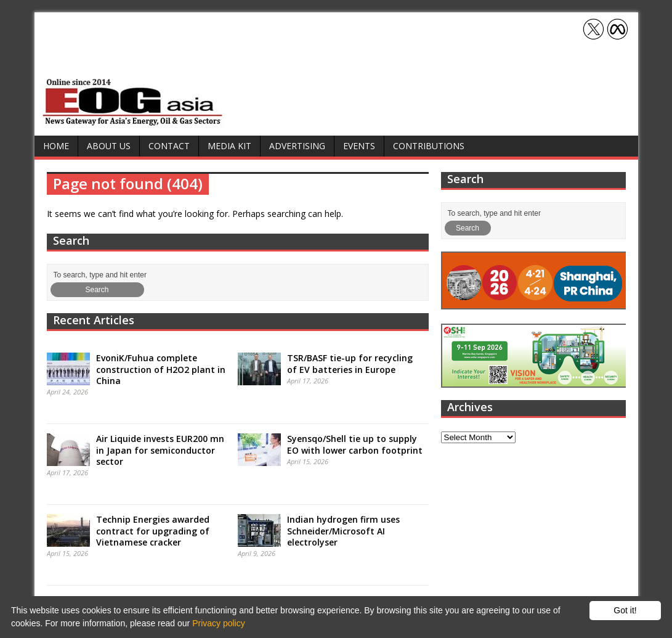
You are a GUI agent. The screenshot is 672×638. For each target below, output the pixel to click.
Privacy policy (219, 623)
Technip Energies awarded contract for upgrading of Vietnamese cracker (153, 530)
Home (56, 146)
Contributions (429, 146)
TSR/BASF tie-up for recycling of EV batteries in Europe (350, 363)
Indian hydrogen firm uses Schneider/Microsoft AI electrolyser (343, 530)
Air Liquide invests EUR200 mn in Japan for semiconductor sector (160, 450)
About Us (109, 146)
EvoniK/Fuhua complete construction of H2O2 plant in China (161, 369)
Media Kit (229, 146)
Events (359, 146)
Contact (169, 146)
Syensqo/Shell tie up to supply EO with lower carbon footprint (355, 444)
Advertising (297, 146)
